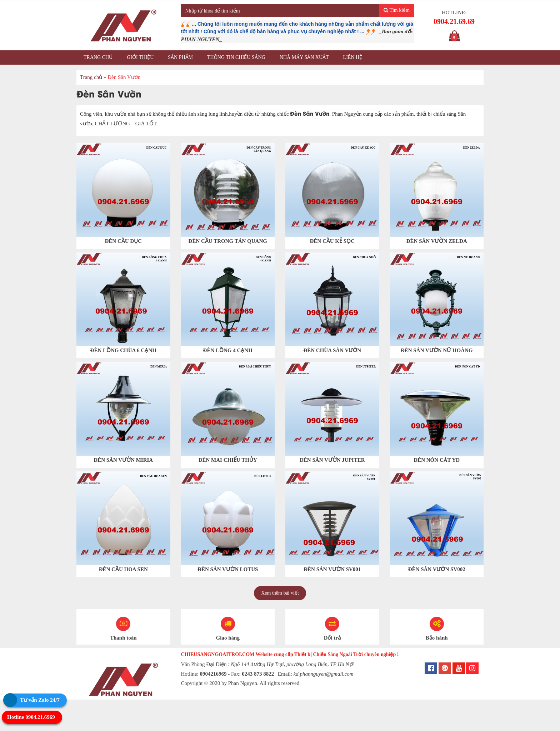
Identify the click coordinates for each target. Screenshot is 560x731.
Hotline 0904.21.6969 (31, 717)
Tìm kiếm (397, 10)
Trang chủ (98, 57)
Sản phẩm (180, 57)
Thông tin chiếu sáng (236, 57)
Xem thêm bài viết (280, 593)
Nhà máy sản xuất (304, 57)
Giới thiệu (140, 57)
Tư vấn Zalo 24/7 (40, 700)
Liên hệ (353, 57)
